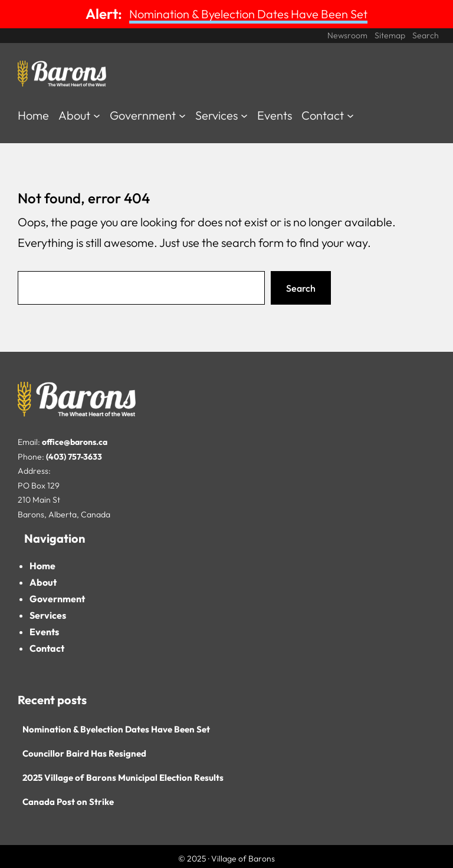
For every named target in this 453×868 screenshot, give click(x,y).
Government (57, 599)
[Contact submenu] (350, 115)
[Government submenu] (182, 115)
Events (44, 632)
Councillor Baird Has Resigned (84, 753)
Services (48, 615)
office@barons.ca (75, 442)
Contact (47, 648)
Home (42, 566)
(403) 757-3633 (74, 457)
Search (301, 288)
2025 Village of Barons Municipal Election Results (123, 778)
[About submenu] (97, 115)
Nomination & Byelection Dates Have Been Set (248, 14)
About (43, 582)
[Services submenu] (244, 115)
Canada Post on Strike (68, 802)
